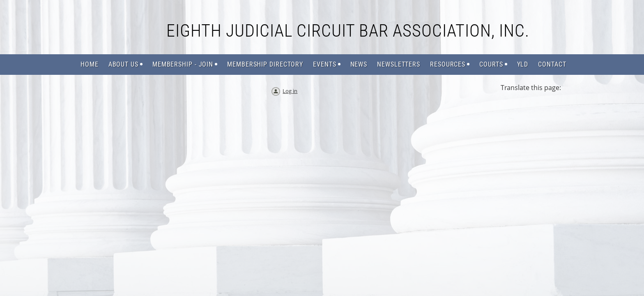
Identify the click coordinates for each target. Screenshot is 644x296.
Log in (290, 91)
